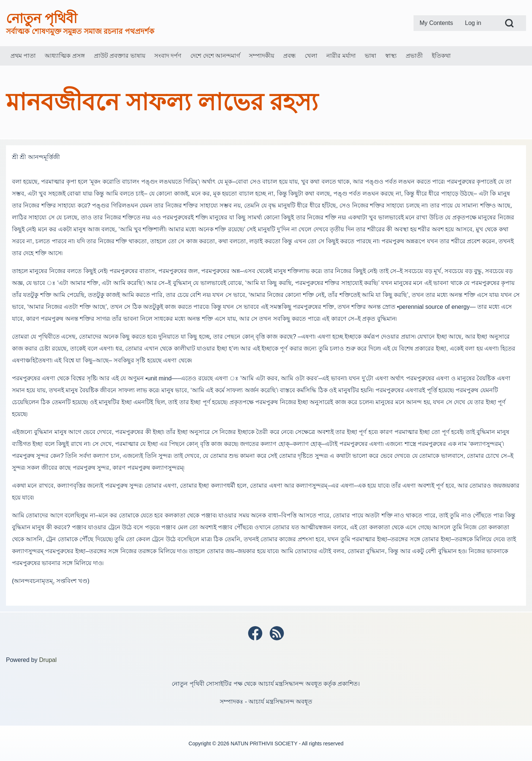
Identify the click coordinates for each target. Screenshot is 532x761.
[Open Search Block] (509, 23)
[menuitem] (436, 23)
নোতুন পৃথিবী (42, 18)
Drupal (48, 660)
